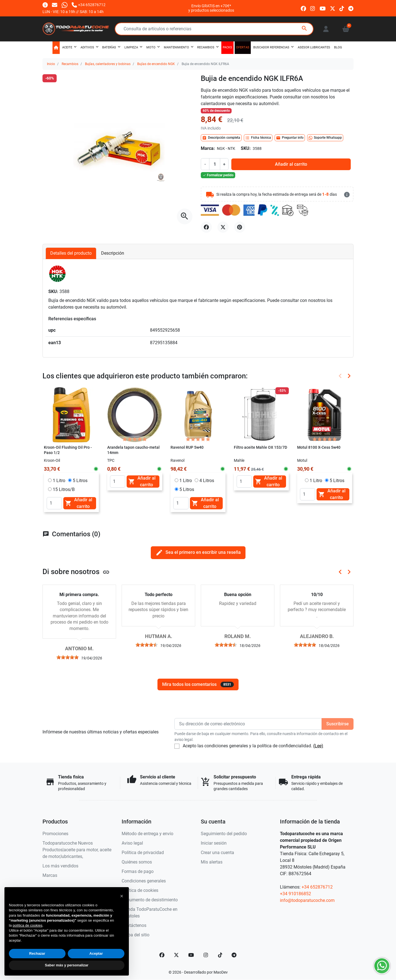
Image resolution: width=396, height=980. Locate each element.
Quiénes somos (137, 862)
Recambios (70, 64)
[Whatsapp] (65, 5)
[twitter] (333, 8)
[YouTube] (191, 955)
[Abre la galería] (185, 216)
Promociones (55, 834)
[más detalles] (347, 195)
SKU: (246, 148)
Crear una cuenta (217, 853)
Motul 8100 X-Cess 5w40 (319, 447)
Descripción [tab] (113, 253)
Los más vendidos (60, 866)
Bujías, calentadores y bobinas (108, 64)
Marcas (50, 875)
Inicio (51, 64)
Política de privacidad (143, 853)
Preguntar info (290, 138)
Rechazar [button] (37, 953)
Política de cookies (140, 890)
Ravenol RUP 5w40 (187, 447)
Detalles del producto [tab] (71, 253)
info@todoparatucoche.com (307, 900)
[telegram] (351, 8)
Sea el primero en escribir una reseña (198, 553)
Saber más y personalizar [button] (67, 965)
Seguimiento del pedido (224, 834)
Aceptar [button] (96, 953)
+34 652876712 (317, 887)
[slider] (67, 657)
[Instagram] (206, 955)
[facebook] (303, 8)
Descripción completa (221, 138)
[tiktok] (342, 8)
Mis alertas (212, 862)
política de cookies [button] (28, 925)
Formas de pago (138, 871)
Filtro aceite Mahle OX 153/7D (260, 447)
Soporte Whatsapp (325, 138)
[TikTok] (220, 955)
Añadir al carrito (291, 164)
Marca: (208, 148)
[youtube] (323, 8)
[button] (346, 29)
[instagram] (313, 8)
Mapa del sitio (136, 935)
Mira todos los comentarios (198, 684)
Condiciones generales (144, 881)
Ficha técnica (258, 138)
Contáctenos (134, 925)
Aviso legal (132, 843)
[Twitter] (176, 955)
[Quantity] (54, 503)
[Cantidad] (215, 164)
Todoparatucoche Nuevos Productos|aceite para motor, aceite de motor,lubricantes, (77, 850)
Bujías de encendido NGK (156, 64)
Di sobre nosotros (76, 572)
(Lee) (318, 746)
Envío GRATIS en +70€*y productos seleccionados (211, 8)
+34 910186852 (295, 894)
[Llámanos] (89, 5)
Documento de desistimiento (150, 900)
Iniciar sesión (214, 843)
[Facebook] (162, 955)
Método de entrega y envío (147, 834)
